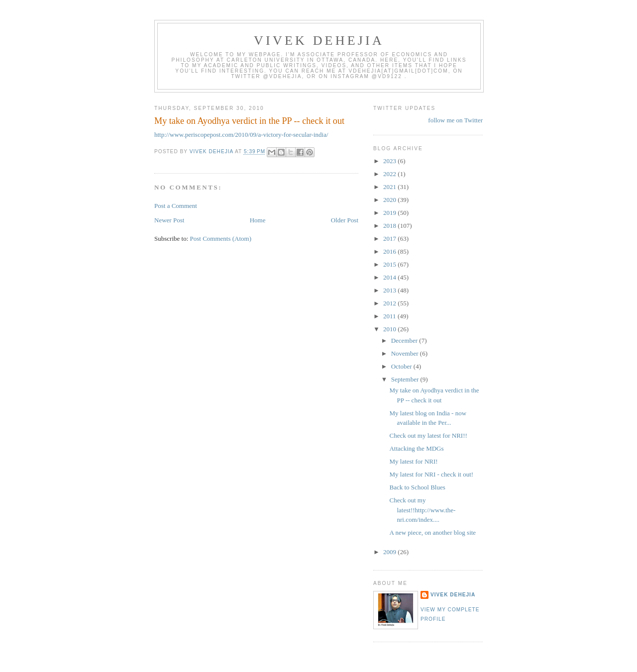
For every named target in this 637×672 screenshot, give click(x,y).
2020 (390, 200)
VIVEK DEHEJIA (319, 41)
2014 (390, 277)
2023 (390, 161)
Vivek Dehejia (453, 595)
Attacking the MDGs (416, 448)
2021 (390, 187)
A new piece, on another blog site (432, 532)
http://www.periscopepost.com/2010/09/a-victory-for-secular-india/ (241, 135)
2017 (390, 239)
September (406, 379)
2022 (390, 174)
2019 (390, 213)
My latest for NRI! (413, 461)
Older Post (345, 220)
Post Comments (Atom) (221, 239)
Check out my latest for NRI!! (428, 435)
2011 (390, 316)
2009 (390, 552)
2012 (390, 303)
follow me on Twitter (455, 120)
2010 (390, 329)
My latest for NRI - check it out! (431, 474)
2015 (390, 264)
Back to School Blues (417, 487)
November (406, 353)
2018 (390, 226)
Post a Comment (176, 206)
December (405, 340)
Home (258, 220)
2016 (390, 251)
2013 (390, 290)
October (402, 366)
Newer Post (169, 220)
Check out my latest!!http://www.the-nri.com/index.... (422, 510)
